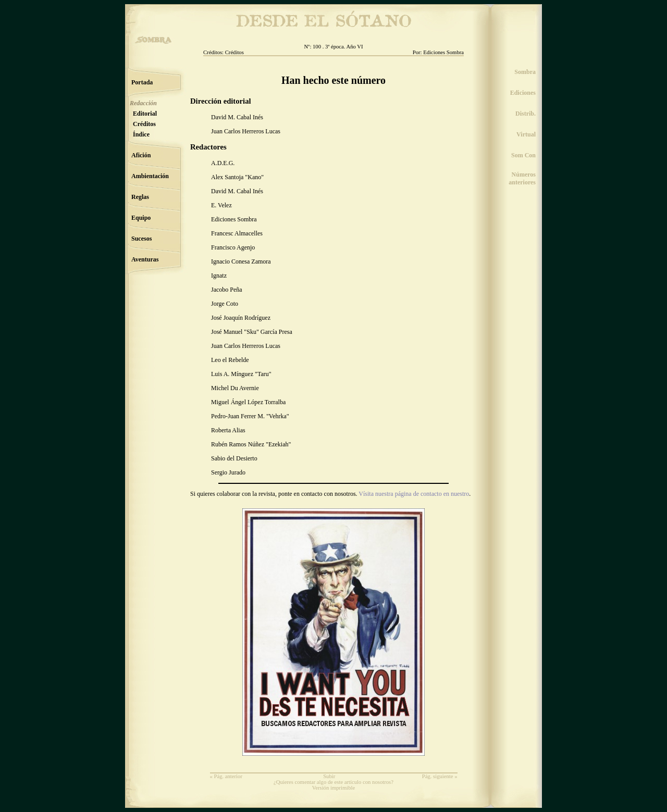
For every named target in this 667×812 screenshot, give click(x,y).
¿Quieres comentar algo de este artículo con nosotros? (333, 782)
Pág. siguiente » (440, 776)
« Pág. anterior (226, 776)
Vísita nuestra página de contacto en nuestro (414, 494)
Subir (329, 776)
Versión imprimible (334, 788)
